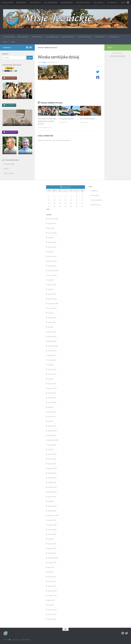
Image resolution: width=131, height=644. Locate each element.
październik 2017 (53, 558)
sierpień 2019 (52, 482)
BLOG (13, 42)
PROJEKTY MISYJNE (83, 3)
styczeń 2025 (52, 256)
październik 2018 (53, 515)
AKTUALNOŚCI (112, 3)
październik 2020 (53, 440)
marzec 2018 (52, 534)
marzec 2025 (52, 247)
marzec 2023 (52, 322)
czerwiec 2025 (52, 233)
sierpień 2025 (52, 223)
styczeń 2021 (52, 426)
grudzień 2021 (52, 388)
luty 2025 (51, 252)
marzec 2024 (52, 285)
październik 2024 (53, 271)
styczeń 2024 (52, 294)
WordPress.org (95, 205)
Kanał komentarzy (97, 200)
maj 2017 (51, 572)
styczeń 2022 (52, 384)
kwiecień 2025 (52, 242)
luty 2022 (51, 379)
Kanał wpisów (95, 195)
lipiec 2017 (51, 567)
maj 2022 (51, 365)
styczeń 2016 (52, 619)
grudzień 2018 (52, 506)
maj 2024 (51, 280)
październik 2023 (53, 304)
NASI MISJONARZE (66, 3)
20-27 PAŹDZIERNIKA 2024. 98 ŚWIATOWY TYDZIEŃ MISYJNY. (47, 121)
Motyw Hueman (26, 640)
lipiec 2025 (51, 228)
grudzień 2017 (52, 548)
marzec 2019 (52, 497)
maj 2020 (51, 450)
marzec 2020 (52, 459)
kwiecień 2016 (52, 610)
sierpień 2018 (52, 520)
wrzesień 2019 (52, 478)
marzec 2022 (52, 374)
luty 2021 (51, 421)
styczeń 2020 (52, 464)
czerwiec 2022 (52, 360)
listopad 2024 (52, 266)
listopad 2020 (52, 435)
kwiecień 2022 (52, 369)
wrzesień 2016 (52, 596)
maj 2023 (51, 313)
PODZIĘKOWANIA (9, 164)
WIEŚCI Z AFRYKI (9, 173)
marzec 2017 (52, 581)
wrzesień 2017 (52, 563)
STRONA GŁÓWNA (7, 3)
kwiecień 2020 (52, 454)
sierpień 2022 (52, 355)
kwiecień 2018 (52, 530)
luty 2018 (51, 539)
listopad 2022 (52, 341)
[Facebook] (27, 47)
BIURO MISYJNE (21, 3)
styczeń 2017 (52, 586)
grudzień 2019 (52, 468)
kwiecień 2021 (52, 412)
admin (44, 62)
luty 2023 (51, 327)
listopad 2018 (52, 511)
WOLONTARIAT (98, 3)
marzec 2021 (52, 417)
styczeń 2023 (52, 332)
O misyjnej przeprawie (66, 119)
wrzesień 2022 (52, 351)
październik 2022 (53, 346)
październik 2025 (53, 219)
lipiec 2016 (51, 600)
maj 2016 (51, 605)
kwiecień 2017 (52, 577)
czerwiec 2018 (52, 525)
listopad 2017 (52, 553)
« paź (48, 209)
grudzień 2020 (52, 431)
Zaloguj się (94, 191)
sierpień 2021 (52, 398)
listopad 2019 (52, 473)
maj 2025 (51, 238)
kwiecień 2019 (52, 492)
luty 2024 (51, 289)
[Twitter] (30, 47)
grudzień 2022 (52, 336)
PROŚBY (6, 169)
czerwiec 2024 (52, 275)
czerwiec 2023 (52, 308)
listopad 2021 (52, 393)
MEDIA (123, 3)
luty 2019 (51, 501)
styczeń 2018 (52, 544)
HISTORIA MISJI (35, 3)
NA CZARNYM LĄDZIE (51, 3)
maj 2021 (51, 407)
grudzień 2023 (52, 299)
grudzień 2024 (52, 261)
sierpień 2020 (52, 445)
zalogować (48, 140)
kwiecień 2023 (52, 318)
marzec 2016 (52, 614)
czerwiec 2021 (52, 402)
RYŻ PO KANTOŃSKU (88, 119)
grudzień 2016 (52, 591)
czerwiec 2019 (52, 487)
